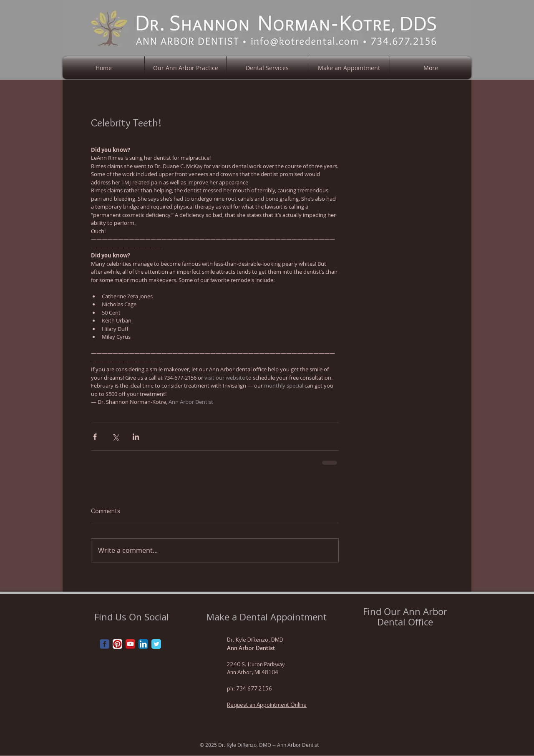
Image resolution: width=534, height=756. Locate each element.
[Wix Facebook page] (105, 644)
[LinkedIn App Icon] (143, 644)
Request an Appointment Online (267, 705)
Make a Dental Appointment (266, 617)
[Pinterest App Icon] (117, 644)
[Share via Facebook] (95, 437)
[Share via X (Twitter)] (115, 437)
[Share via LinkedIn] (136, 437)
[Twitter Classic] (156, 644)
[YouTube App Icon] (130, 644)
